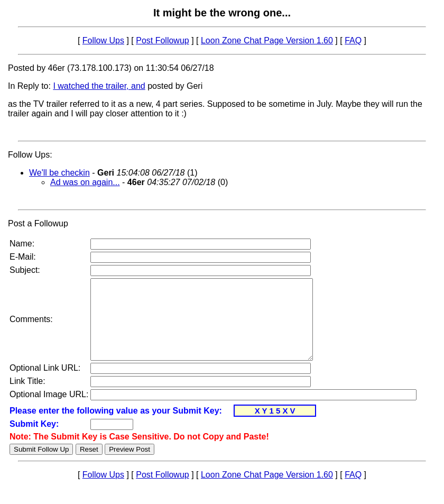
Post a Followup (38, 223)
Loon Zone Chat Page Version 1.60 (267, 40)
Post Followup (163, 40)
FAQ (353, 40)
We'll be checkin (59, 173)
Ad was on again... (85, 182)
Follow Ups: (30, 155)
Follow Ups (103, 40)
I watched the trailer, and (99, 86)
